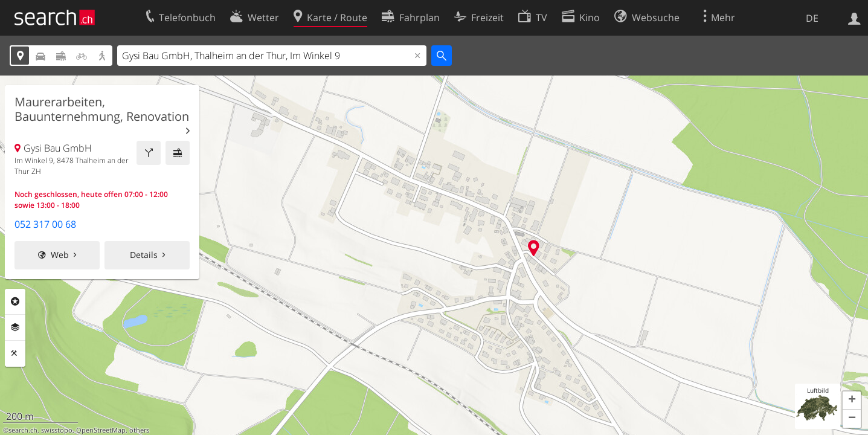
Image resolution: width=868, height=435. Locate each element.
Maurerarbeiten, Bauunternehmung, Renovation (102, 109)
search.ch (23, 430)
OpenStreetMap (101, 430)
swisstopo (57, 430)
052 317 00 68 (45, 224)
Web (60, 255)
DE (812, 18)
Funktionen (15, 353)
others (139, 430)
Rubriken (15, 301)
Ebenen (15, 327)
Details (144, 255)
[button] (852, 401)
